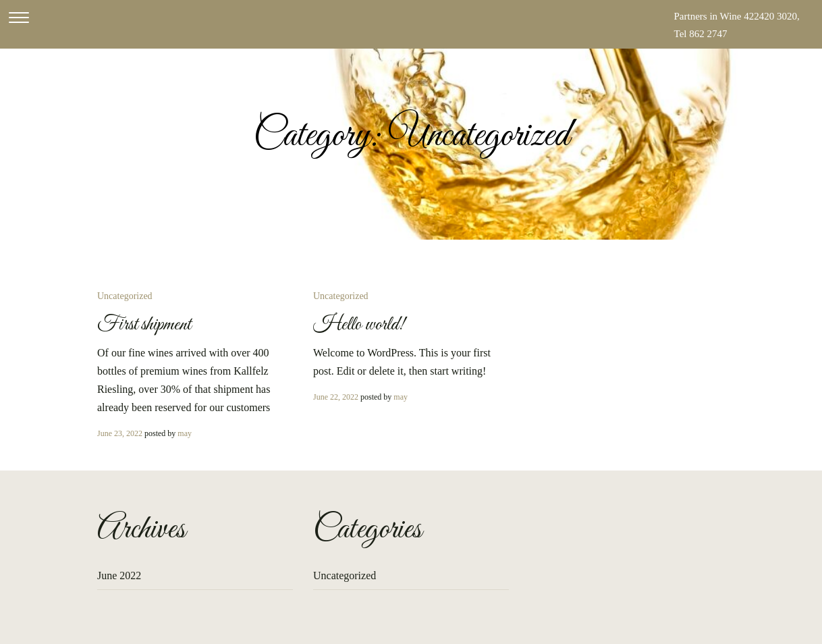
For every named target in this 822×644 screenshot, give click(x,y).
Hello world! (359, 325)
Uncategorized (125, 296)
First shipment (144, 325)
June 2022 (119, 575)
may (185, 433)
